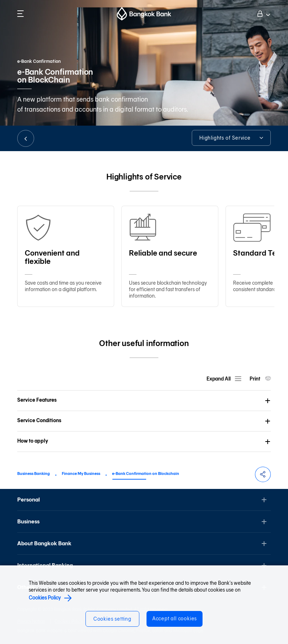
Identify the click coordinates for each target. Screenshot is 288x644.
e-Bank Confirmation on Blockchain (146, 473)
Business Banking (34, 473)
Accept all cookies (175, 619)
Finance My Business (81, 473)
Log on (263, 13)
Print (256, 379)
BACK (26, 138)
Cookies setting (112, 619)
